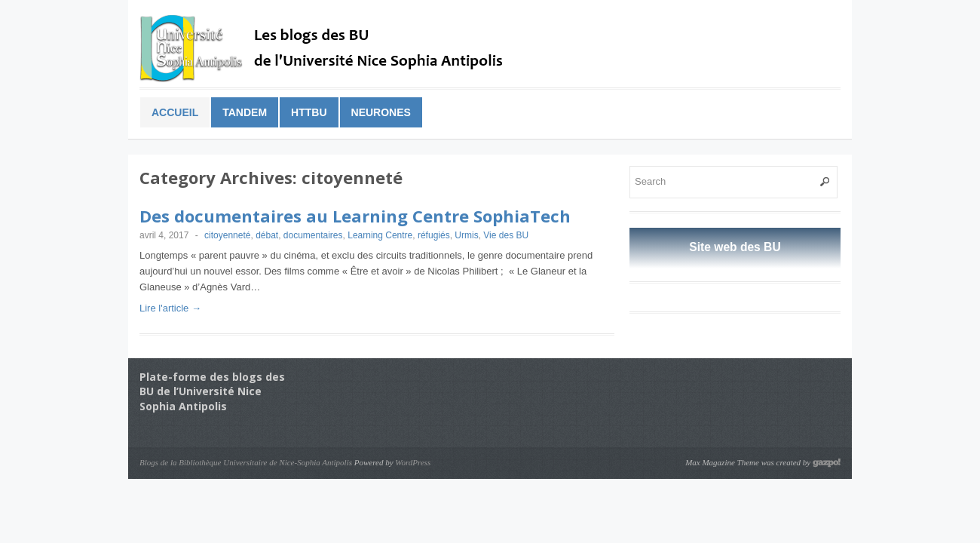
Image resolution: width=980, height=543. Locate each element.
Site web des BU (735, 247)
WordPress (413, 462)
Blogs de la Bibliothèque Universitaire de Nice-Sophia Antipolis (246, 462)
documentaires (313, 235)
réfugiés (434, 235)
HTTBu (309, 112)
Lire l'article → (170, 308)
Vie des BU (506, 235)
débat (267, 235)
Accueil (175, 112)
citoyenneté (227, 235)
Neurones (381, 112)
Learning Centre (380, 235)
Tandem (245, 112)
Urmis (466, 235)
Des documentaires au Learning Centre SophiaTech (355, 216)
